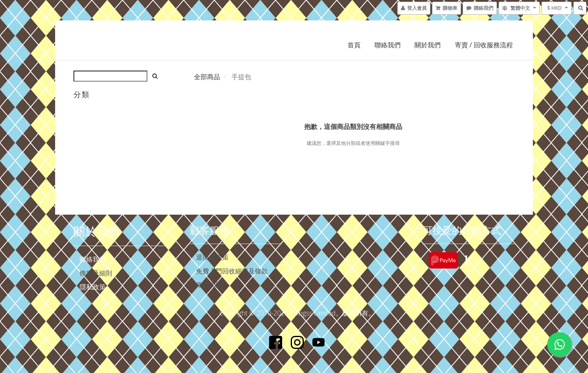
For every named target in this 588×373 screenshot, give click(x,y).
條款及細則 (96, 273)
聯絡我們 (388, 45)
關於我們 (428, 45)
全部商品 (207, 77)
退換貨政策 (212, 257)
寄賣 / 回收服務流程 (484, 45)
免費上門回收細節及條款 (232, 271)
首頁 (354, 45)
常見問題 (209, 285)
